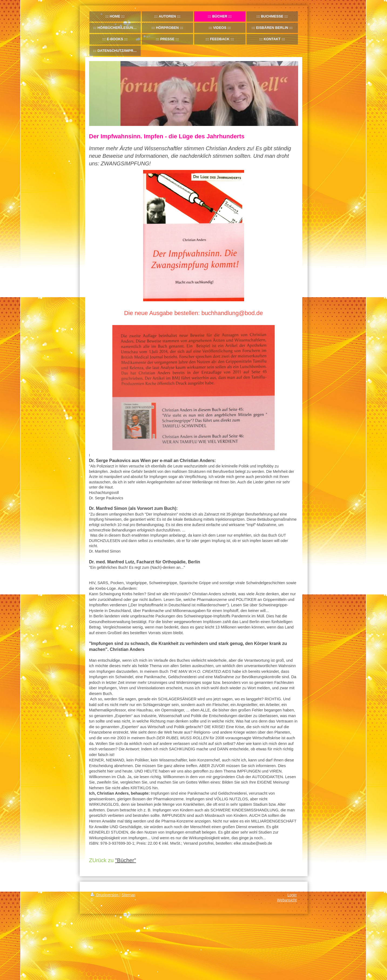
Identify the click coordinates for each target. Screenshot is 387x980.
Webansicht (287, 900)
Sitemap (128, 895)
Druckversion (105, 895)
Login (292, 895)
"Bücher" (126, 860)
